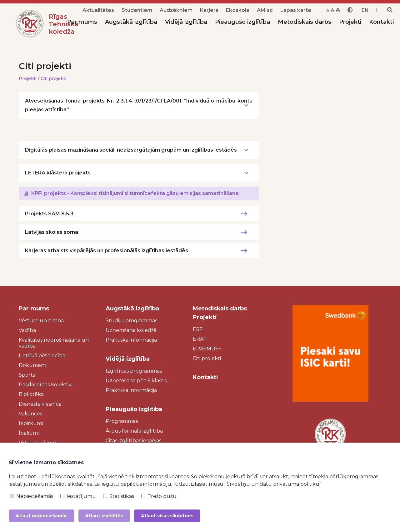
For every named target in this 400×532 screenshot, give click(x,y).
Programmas (122, 421)
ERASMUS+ (207, 349)
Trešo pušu (159, 496)
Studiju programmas (131, 321)
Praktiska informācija (131, 340)
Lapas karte (296, 10)
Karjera (209, 10)
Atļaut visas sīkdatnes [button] (167, 516)
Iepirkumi (31, 423)
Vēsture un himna (41, 321)
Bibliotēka (31, 394)
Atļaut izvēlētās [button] (104, 516)
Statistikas (119, 496)
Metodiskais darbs (305, 22)
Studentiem (137, 10)
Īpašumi (29, 433)
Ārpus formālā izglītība (134, 431)
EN (365, 10)
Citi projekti (54, 78)
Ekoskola (238, 10)
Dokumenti (33, 365)
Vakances (30, 414)
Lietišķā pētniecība (42, 356)
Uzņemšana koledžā (131, 330)
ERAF (200, 339)
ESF (198, 329)
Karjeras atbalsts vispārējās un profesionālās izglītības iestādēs (107, 251)
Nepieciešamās (32, 496)
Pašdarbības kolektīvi (46, 385)
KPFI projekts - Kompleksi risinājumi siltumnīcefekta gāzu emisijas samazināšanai (135, 193)
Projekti (350, 22)
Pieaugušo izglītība (242, 22)
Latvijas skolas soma (52, 232)
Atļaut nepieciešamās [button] (42, 516)
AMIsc (265, 10)
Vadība (27, 330)
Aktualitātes (98, 10)
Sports (27, 375)
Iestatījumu (78, 496)
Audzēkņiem (176, 10)
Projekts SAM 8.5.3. (50, 214)
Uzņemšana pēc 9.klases (136, 381)
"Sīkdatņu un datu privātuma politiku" (273, 484)
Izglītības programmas (134, 371)
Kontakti (381, 22)
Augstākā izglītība (131, 22)
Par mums (82, 22)
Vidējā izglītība (186, 22)
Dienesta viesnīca (40, 404)
